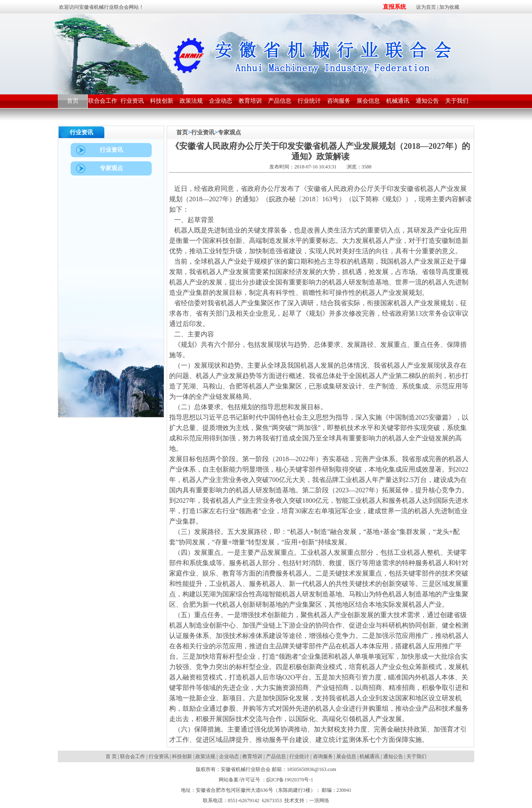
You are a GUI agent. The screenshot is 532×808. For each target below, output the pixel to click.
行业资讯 (203, 132)
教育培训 (252, 756)
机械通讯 (369, 756)
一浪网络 (319, 801)
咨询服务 (323, 756)
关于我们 (416, 756)
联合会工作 (133, 756)
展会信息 (346, 756)
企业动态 (229, 756)
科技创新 (182, 756)
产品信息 (276, 756)
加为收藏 (449, 7)
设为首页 (426, 7)
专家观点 (229, 132)
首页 (182, 132)
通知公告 (393, 756)
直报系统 (394, 7)
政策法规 (205, 756)
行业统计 (299, 756)
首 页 (112, 756)
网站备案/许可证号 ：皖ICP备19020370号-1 (266, 780)
